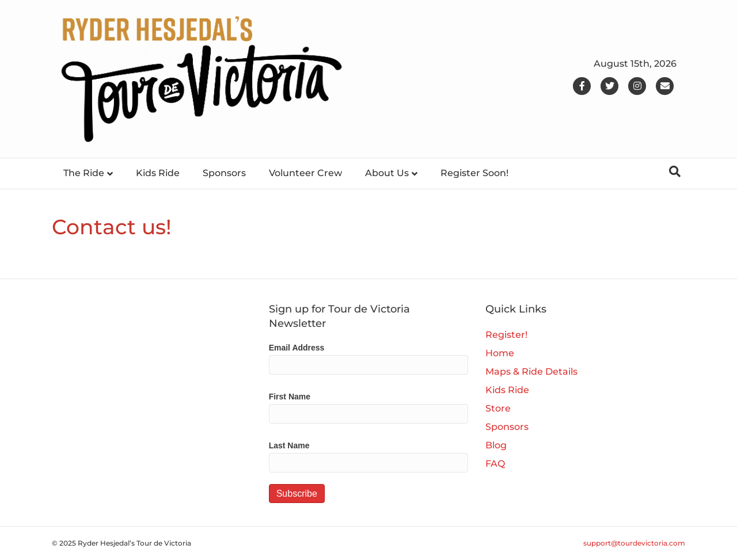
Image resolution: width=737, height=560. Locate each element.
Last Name (289, 445)
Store (498, 408)
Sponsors (224, 173)
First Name (290, 397)
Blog (496, 445)
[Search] (675, 172)
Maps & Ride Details (531, 372)
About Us (387, 173)
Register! (506, 335)
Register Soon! (474, 173)
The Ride (84, 173)
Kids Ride (158, 173)
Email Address (297, 348)
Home (500, 353)
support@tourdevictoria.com (634, 543)
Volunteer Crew (305, 173)
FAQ (495, 464)
